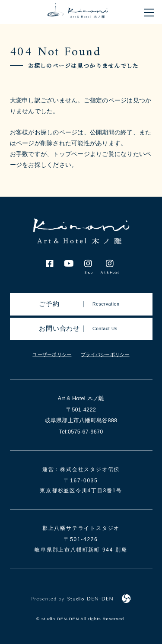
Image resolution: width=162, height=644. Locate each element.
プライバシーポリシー (105, 354)
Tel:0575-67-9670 (81, 432)
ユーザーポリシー (52, 354)
